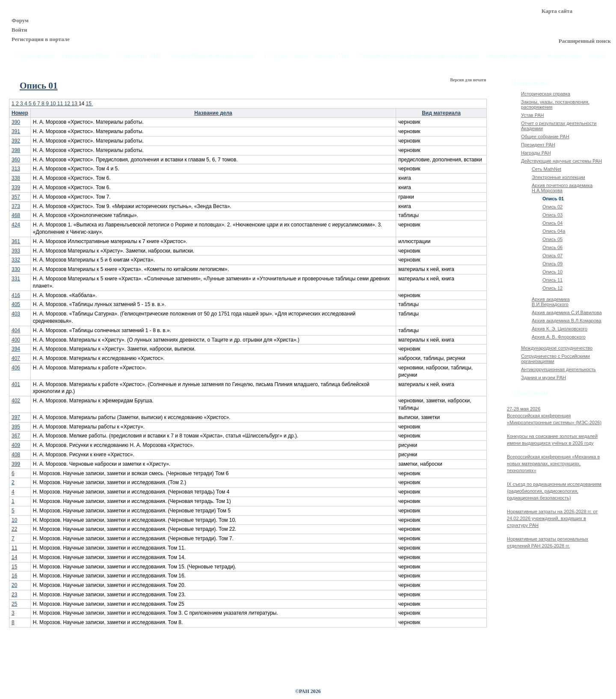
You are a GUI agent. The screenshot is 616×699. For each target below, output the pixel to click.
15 (90, 104)
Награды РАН (536, 153)
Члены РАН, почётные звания (213, 55)
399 (16, 464)
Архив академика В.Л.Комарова (567, 321)
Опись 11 (552, 280)
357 (16, 197)
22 (14, 529)
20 (14, 585)
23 (14, 595)
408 (16, 455)
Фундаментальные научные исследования (418, 55)
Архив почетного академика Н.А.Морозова (562, 188)
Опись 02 (552, 207)
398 (16, 150)
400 (16, 340)
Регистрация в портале (41, 39)
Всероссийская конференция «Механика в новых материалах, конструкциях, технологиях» (553, 464)
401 (16, 384)
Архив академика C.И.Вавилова (567, 312)
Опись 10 (552, 272)
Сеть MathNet (546, 169)
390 (16, 122)
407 (16, 358)
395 (16, 427)
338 (16, 178)
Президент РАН (538, 145)
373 (16, 206)
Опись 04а (554, 231)
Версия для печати (469, 80)
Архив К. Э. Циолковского (560, 329)
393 (16, 251)
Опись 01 (553, 199)
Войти (19, 30)
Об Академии (34, 55)
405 (16, 304)
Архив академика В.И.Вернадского (551, 302)
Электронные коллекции (558, 177)
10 (54, 104)
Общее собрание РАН (545, 137)
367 (16, 436)
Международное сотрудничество (557, 348)
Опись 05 (552, 239)
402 (16, 401)
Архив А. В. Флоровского (559, 337)
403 (16, 314)
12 (68, 104)
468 (16, 215)
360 (16, 160)
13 (75, 104)
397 (16, 417)
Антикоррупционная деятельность (558, 369)
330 (16, 269)
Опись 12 (552, 288)
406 (16, 368)
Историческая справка (546, 94)
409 (16, 445)
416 (16, 295)
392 (16, 141)
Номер (20, 113)
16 (14, 576)
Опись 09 (552, 264)
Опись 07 (552, 256)
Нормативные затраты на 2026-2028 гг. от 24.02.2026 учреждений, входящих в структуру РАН (552, 518)
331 (16, 279)
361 (16, 241)
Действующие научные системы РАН (561, 161)
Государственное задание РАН (307, 55)
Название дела (213, 113)
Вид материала (441, 113)
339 (16, 187)
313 (16, 169)
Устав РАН (533, 115)
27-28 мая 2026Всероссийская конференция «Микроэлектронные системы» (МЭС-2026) (554, 416)
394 (16, 349)
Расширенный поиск (585, 41)
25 (14, 604)
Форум (20, 20)
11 (61, 104)
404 (16, 330)
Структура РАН (139, 55)
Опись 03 (552, 215)
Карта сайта (557, 11)
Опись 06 (552, 247)
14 (14, 557)
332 (16, 260)
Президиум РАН (85, 55)
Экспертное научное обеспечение (533, 55)
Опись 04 (552, 223)
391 (16, 131)
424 (16, 225)
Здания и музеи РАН (543, 378)
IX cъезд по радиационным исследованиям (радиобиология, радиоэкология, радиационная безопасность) (554, 491)
